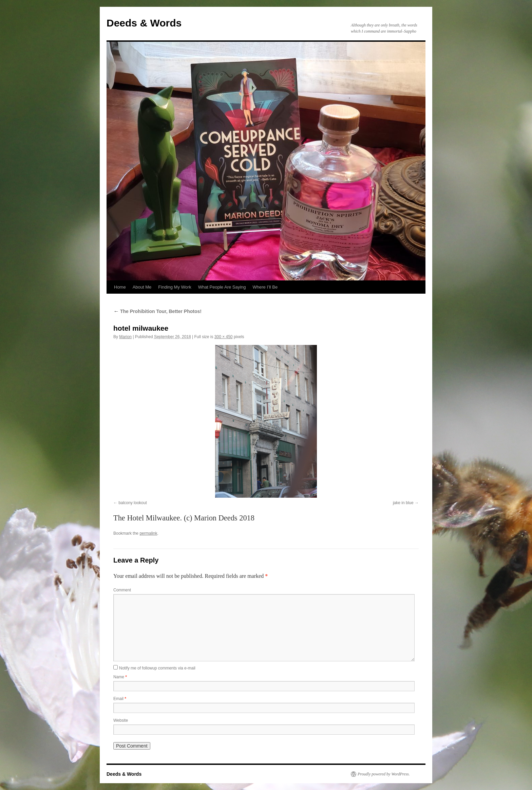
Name (120, 677)
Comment (122, 590)
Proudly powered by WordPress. (384, 774)
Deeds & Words (144, 23)
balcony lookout (132, 503)
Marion (125, 337)
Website (121, 720)
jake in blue (403, 503)
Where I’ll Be (265, 287)
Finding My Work (175, 287)
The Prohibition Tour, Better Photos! (157, 311)
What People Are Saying (222, 287)
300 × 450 (224, 337)
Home (120, 287)
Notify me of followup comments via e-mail (157, 668)
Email (120, 699)
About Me (142, 287)
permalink (148, 533)
